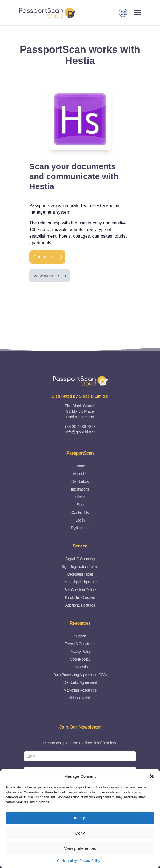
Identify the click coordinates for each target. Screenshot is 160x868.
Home (80, 466)
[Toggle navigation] (137, 13)
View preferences (80, 848)
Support (80, 636)
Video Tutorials (80, 698)
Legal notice (80, 667)
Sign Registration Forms (80, 567)
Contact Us (80, 512)
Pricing (80, 497)
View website (46, 276)
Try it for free (80, 528)
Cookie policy (67, 861)
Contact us (44, 257)
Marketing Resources (80, 690)
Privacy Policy (90, 861)
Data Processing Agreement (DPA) (80, 675)
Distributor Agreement (80, 682)
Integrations (80, 489)
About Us (80, 474)
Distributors (80, 481)
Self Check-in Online (80, 590)
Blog (80, 505)
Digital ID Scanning (80, 559)
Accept (80, 818)
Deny (80, 833)
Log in (80, 520)
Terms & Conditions (80, 644)
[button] (152, 776)
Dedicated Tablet (80, 574)
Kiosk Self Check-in (80, 597)
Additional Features (80, 605)
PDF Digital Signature (80, 582)
